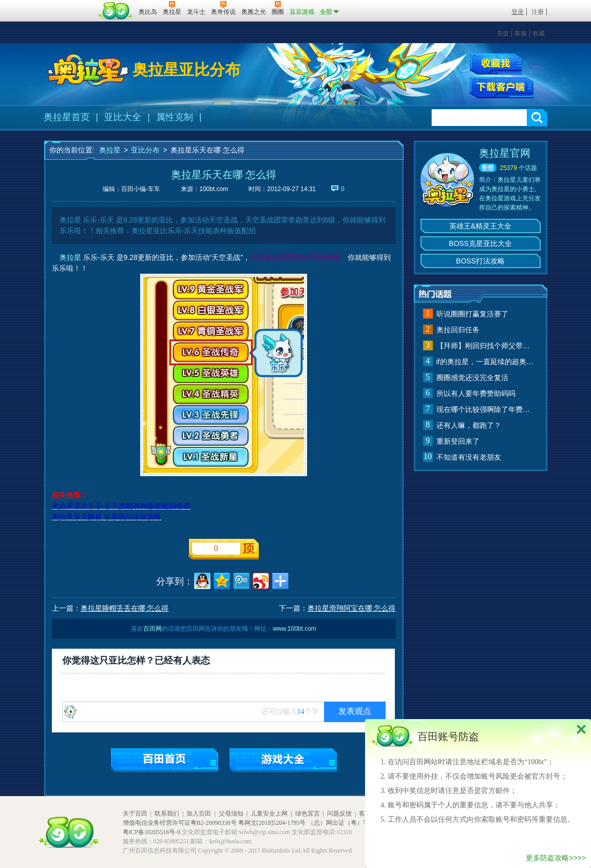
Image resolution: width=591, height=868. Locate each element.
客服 (521, 33)
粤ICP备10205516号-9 (152, 832)
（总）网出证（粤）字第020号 (349, 823)
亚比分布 (145, 150)
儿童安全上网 (269, 814)
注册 (538, 12)
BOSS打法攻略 (480, 261)
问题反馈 (339, 814)
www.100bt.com (294, 629)
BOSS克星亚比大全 (480, 243)
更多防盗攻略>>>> (556, 858)
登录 (518, 12)
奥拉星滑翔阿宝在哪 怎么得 (352, 608)
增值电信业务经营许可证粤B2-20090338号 (180, 823)
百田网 (116, 11)
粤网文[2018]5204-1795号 (272, 823)
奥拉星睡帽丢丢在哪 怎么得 (125, 608)
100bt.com (214, 189)
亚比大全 (123, 117)
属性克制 (175, 117)
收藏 (539, 33)
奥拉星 (110, 150)
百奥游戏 (70, 5)
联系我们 (167, 814)
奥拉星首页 (67, 117)
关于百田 (135, 814)
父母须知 (231, 814)
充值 (503, 33)
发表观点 (355, 711)
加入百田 (199, 814)
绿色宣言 (308, 814)
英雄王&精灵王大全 (480, 226)
